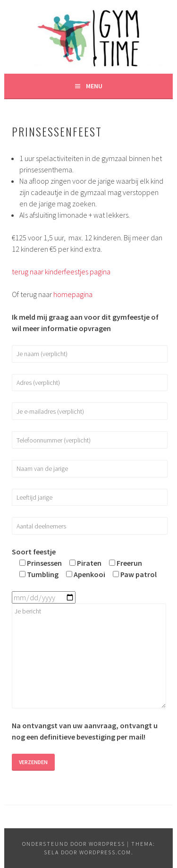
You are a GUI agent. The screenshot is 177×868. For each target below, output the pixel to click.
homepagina (73, 294)
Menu (94, 86)
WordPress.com (105, 852)
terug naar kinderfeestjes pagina (61, 272)
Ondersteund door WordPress (74, 844)
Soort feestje (34, 552)
